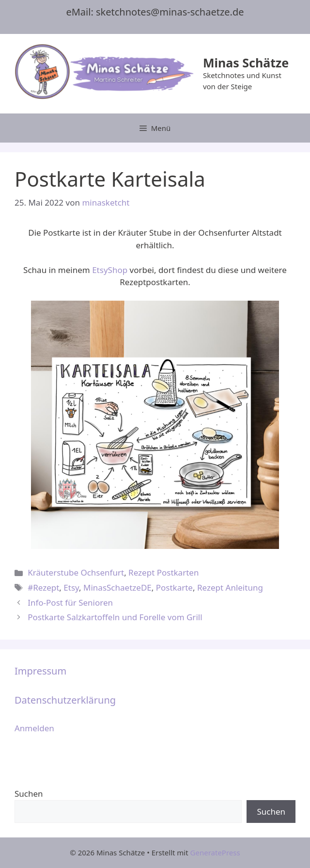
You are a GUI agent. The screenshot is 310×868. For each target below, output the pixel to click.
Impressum (40, 671)
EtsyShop (110, 270)
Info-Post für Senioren (70, 603)
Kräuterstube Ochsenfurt (76, 572)
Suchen (29, 794)
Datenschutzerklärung (65, 700)
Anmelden (34, 728)
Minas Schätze (246, 63)
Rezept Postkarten (163, 572)
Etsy (71, 587)
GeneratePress (215, 852)
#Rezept (43, 587)
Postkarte (174, 587)
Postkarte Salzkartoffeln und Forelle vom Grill (115, 617)
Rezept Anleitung (230, 587)
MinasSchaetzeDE (117, 587)
